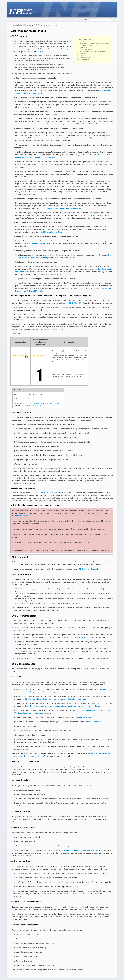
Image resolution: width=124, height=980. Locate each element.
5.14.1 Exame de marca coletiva (32, 243)
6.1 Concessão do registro (89, 569)
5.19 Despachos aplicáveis (83, 39)
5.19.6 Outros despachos (83, 59)
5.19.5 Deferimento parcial (84, 57)
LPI (42, 52)
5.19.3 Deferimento (82, 53)
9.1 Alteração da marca (83, 717)
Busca (87, 20)
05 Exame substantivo (47, 25)
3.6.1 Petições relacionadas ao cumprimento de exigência (43, 403)
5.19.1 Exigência (81, 41)
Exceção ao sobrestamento (86, 49)
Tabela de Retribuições (35, 406)
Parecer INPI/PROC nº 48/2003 (73, 303)
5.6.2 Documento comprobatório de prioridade (63, 208)
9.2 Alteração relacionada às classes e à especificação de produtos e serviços (55, 699)
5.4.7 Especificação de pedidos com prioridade (32, 713)
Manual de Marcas (21, 25)
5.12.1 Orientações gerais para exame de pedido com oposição (73, 850)
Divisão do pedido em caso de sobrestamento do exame (92, 51)
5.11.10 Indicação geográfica (51, 232)
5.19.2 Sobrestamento (83, 47)
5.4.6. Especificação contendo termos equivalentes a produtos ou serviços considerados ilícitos (62, 706)
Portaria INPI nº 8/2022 (48, 493)
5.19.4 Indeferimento (82, 55)
